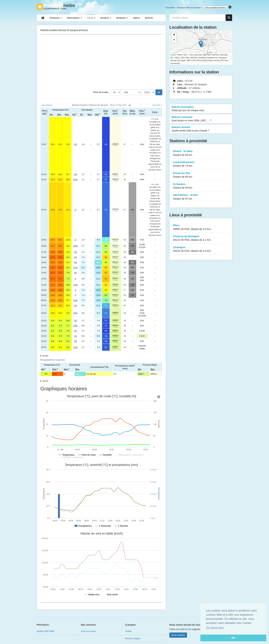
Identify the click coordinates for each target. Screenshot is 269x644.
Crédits (128, 631)
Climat (91, 18)
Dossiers (106, 18)
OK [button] (233, 638)
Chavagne (201, 249)
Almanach (122, 18)
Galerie (136, 18)
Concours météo (89, 631)
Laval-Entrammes (201, 164)
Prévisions (56, 18)
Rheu (201, 227)
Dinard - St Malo (201, 153)
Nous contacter (178, 635)
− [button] (174, 40)
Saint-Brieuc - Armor (201, 197)
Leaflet (173, 55)
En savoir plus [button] (215, 628)
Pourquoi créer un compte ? (189, 8)
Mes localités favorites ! (215, 8)
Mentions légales (133, 639)
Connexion (170, 8)
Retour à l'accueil (57, 7)
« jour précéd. (46, 105)
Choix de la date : (101, 92)
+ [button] (174, 35)
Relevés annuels (201, 129)
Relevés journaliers (201, 109)
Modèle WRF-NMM (46, 631)
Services (149, 18)
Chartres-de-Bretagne (201, 238)
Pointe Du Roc (201, 175)
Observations (74, 18)
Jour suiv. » (157, 105)
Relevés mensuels (201, 119)
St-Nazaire (201, 186)
